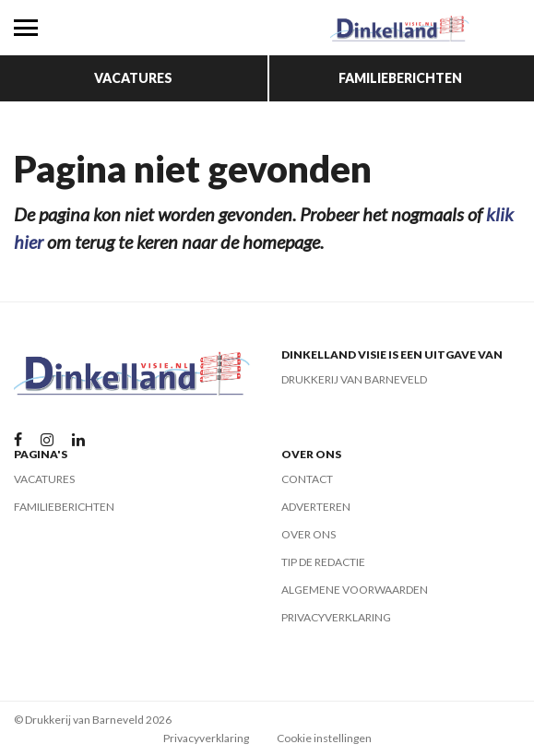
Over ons (309, 534)
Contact (307, 479)
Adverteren (316, 507)
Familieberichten (400, 78)
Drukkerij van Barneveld (354, 379)
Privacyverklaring (336, 617)
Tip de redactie (323, 562)
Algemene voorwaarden (355, 590)
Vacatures (133, 78)
